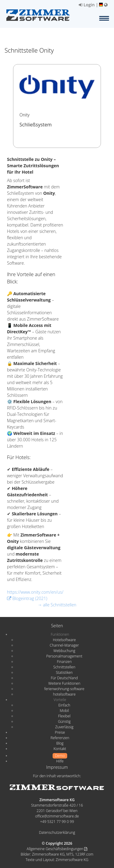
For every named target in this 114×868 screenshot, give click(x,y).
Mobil (64, 711)
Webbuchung (64, 651)
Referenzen (60, 738)
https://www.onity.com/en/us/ (35, 592)
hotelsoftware (64, 694)
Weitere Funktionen (64, 683)
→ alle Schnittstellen (57, 605)
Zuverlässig (64, 727)
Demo (60, 756)
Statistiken (64, 672)
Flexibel (64, 716)
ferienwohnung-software (64, 689)
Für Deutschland (64, 678)
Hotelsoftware (64, 640)
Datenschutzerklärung (57, 832)
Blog (60, 743)
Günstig (64, 721)
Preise (60, 732)
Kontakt (60, 749)
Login (87, 5)
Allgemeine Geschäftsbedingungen (57, 849)
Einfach (64, 705)
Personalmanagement (64, 656)
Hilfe (60, 761)
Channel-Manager (64, 645)
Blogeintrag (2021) (27, 598)
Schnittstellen (64, 667)
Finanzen (64, 662)
